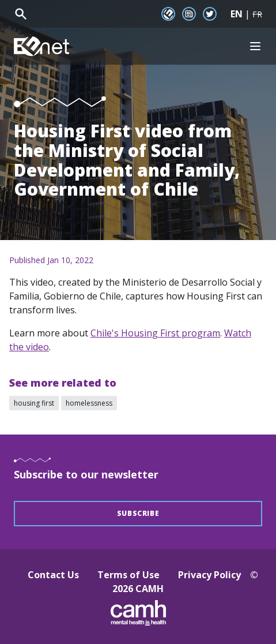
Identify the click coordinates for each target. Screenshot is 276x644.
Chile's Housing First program (155, 333)
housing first (34, 403)
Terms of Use (128, 575)
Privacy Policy (209, 575)
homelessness (89, 403)
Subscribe (138, 513)
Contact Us (53, 575)
